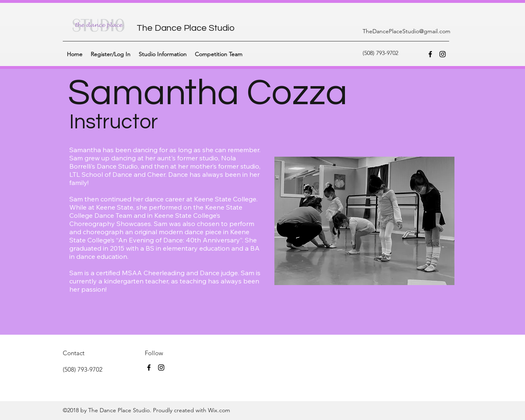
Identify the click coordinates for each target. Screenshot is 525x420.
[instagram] (443, 54)
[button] (163, 54)
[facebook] (430, 54)
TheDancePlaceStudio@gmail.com (406, 31)
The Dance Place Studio (186, 28)
